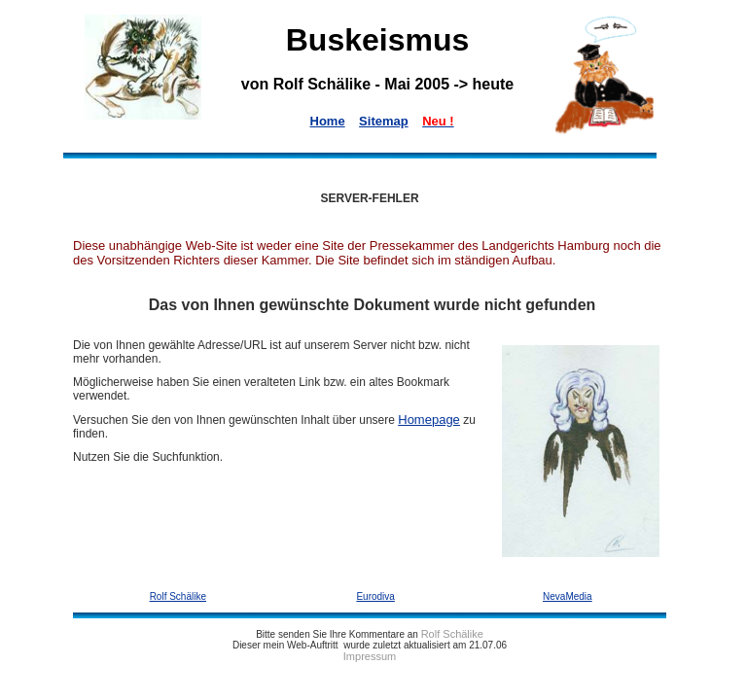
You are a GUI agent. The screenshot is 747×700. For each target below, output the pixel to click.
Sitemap (384, 121)
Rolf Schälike (452, 634)
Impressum (370, 656)
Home (328, 121)
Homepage (429, 420)
